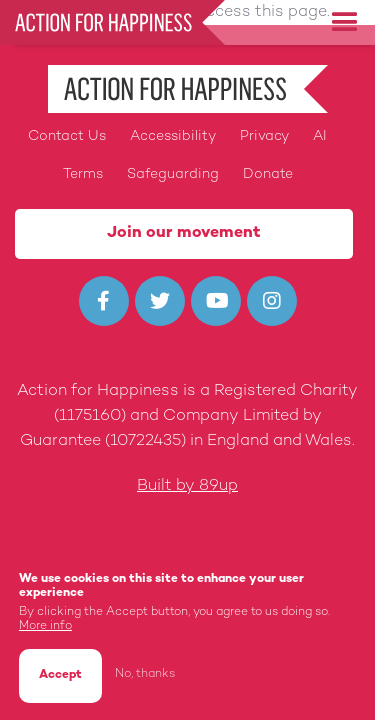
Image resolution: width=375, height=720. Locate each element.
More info (45, 628)
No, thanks (145, 675)
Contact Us (67, 136)
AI (320, 136)
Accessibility (173, 136)
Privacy (264, 136)
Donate (268, 174)
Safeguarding (173, 174)
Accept (60, 677)
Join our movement (184, 233)
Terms (83, 174)
